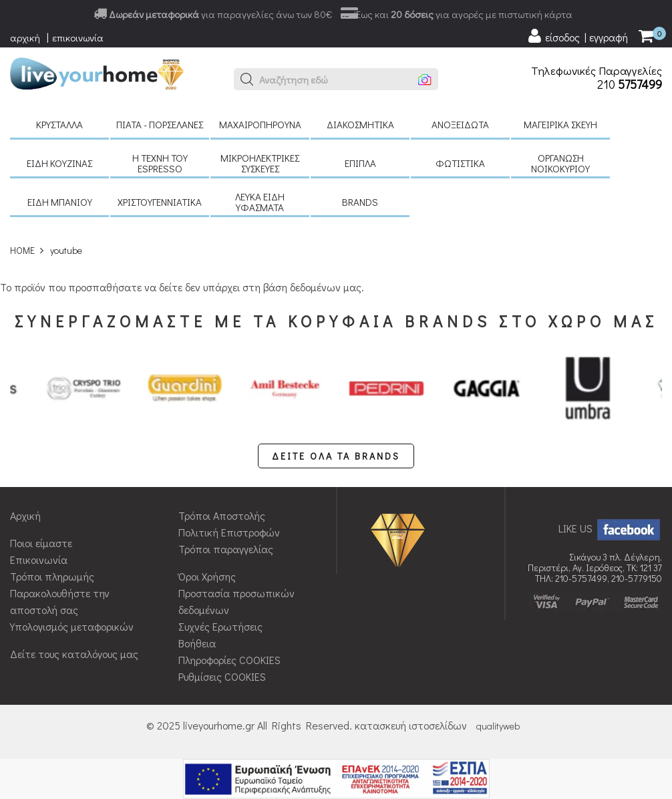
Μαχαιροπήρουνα (260, 124)
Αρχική (25, 515)
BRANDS (360, 202)
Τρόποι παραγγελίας (226, 549)
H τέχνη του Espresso (160, 163)
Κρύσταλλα (59, 124)
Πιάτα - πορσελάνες (160, 124)
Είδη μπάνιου (60, 202)
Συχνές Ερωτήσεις (220, 626)
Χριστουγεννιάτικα (160, 202)
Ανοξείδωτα (460, 124)
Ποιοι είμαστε (41, 543)
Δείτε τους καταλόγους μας (74, 654)
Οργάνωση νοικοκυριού (560, 163)
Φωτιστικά (460, 163)
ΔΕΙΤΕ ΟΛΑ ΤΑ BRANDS (336, 456)
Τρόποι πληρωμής (52, 576)
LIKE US (610, 528)
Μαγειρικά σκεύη (560, 124)
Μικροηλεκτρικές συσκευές (260, 163)
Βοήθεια (197, 643)
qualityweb (498, 726)
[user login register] (577, 36)
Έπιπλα (360, 163)
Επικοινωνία (39, 560)
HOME (22, 250)
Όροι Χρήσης (207, 576)
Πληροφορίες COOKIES (229, 660)
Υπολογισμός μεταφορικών (72, 626)
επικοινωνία (78, 37)
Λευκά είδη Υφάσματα (260, 202)
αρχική (25, 37)
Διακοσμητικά (360, 124)
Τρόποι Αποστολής (222, 515)
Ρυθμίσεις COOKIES (222, 676)
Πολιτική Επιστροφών (229, 532)
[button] (247, 79)
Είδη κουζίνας (59, 163)
